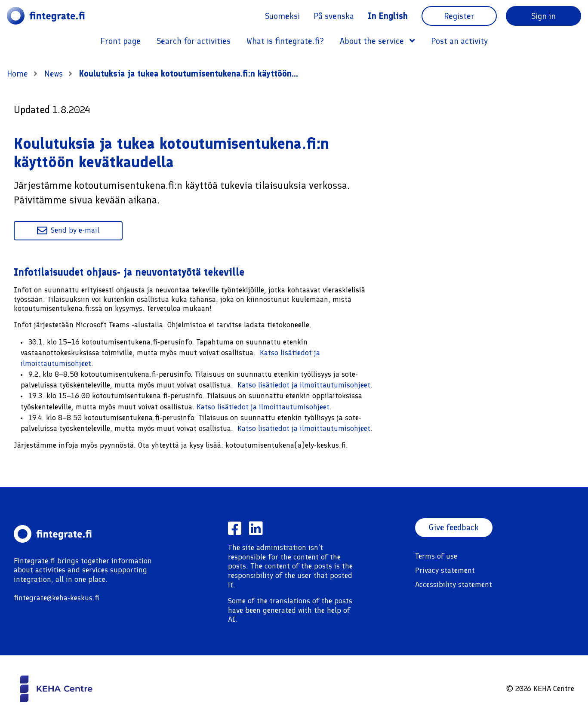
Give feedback (454, 528)
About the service (377, 41)
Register (459, 16)
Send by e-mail (68, 230)
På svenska (334, 16)
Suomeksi (282, 16)
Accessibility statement (454, 584)
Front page (120, 41)
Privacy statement (445, 570)
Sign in (543, 16)
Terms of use (436, 556)
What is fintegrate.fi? (285, 41)
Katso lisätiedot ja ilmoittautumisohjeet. (305, 385)
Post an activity (459, 41)
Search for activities (194, 41)
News (55, 74)
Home (17, 74)
